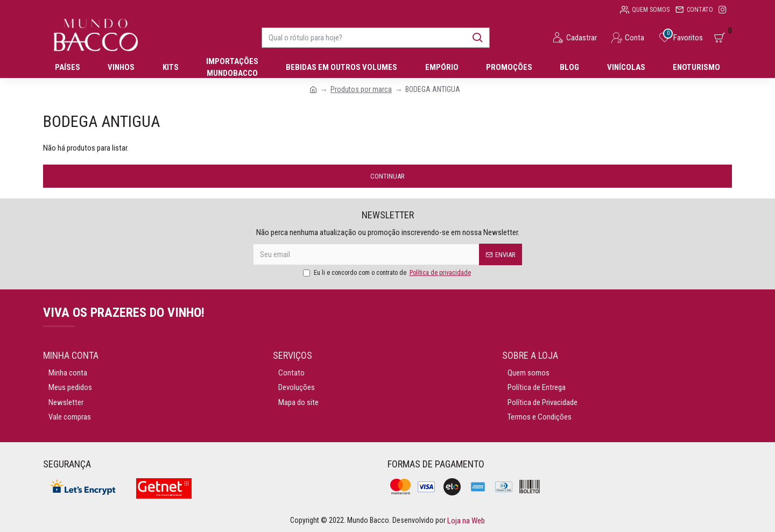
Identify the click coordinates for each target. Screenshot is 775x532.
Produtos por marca (361, 89)
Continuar (387, 176)
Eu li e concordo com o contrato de (388, 273)
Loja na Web (465, 521)
